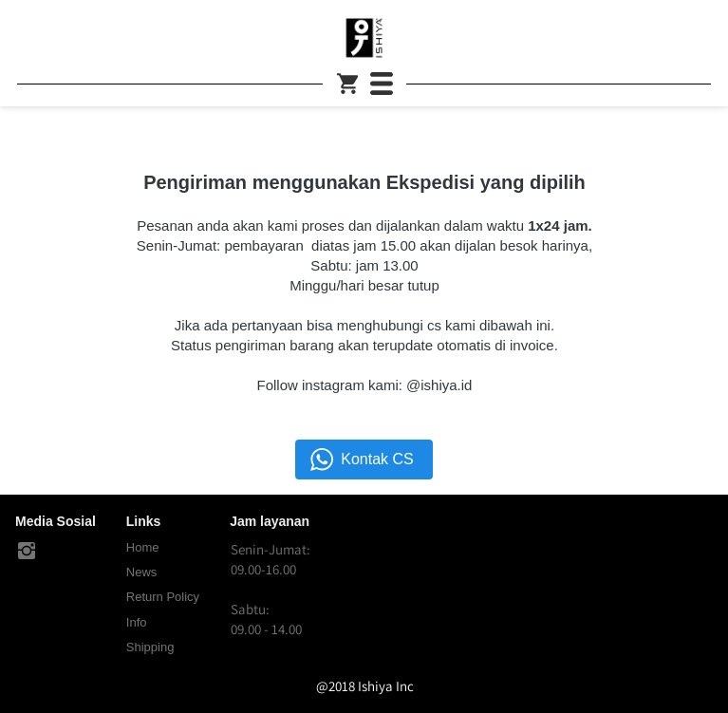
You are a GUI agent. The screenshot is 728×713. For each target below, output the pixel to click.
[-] (27, 552)
